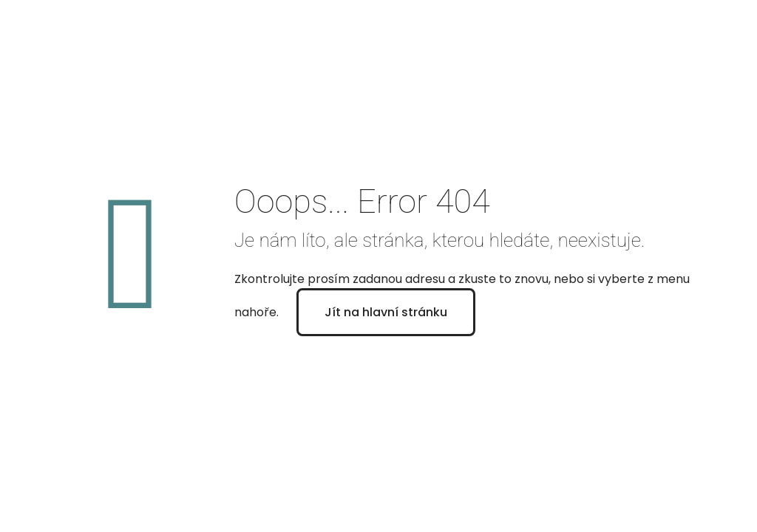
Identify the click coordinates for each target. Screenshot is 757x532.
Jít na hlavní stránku (386, 312)
